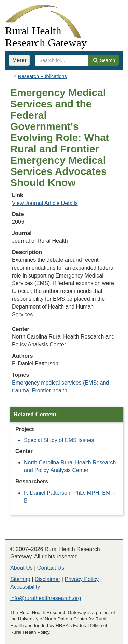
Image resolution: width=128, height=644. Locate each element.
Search (104, 60)
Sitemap (20, 579)
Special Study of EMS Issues (59, 440)
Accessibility (25, 587)
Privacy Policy (82, 579)
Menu (19, 60)
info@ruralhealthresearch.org (46, 598)
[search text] (62, 60)
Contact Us (51, 568)
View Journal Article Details (45, 203)
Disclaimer (48, 579)
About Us (22, 568)
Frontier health (50, 391)
